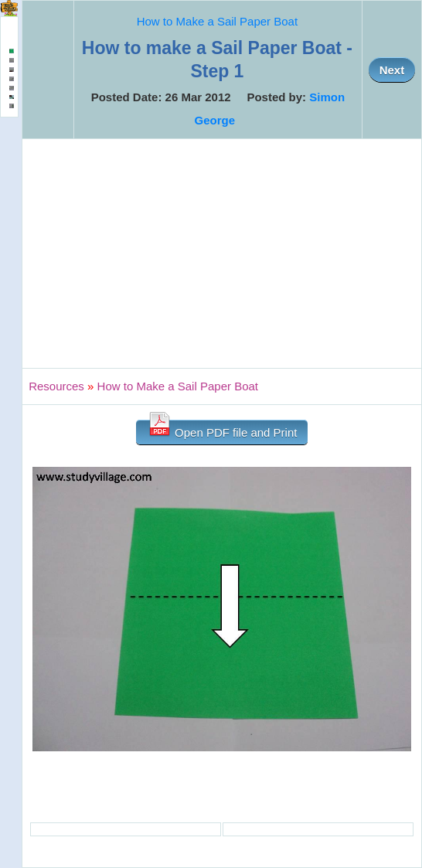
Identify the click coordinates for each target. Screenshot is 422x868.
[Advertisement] (222, 254)
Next (392, 70)
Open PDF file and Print (222, 429)
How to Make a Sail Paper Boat (217, 21)
